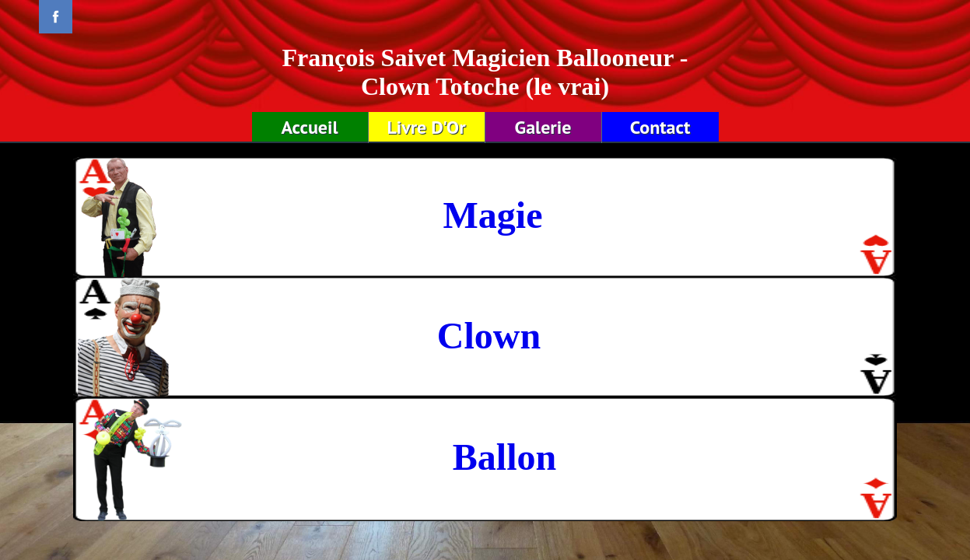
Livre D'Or (426, 127)
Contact (660, 127)
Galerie (543, 127)
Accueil (309, 127)
